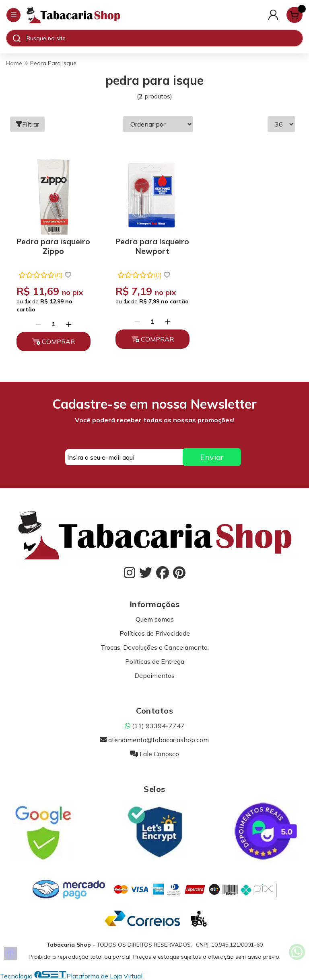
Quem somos (155, 619)
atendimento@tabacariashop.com (154, 740)
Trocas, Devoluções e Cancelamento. (155, 647)
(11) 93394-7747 (155, 726)
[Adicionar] (69, 324)
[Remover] (38, 324)
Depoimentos (154, 675)
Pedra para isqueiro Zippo (53, 246)
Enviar (212, 457)
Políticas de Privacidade (155, 633)
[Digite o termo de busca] (164, 38)
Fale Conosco (154, 754)
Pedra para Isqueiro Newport (152, 246)
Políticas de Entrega (155, 661)
